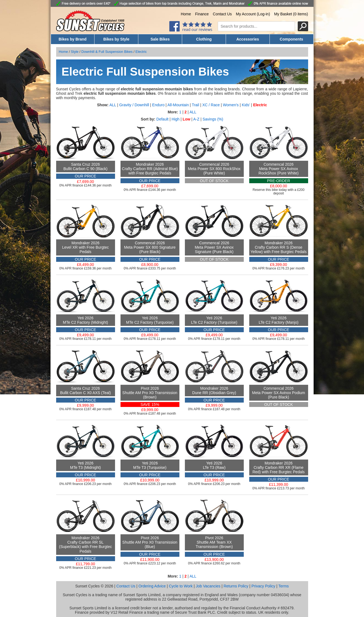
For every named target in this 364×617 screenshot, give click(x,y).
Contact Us (222, 14)
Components (291, 39)
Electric (141, 52)
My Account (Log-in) (253, 14)
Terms (283, 586)
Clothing (204, 39)
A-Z (196, 119)
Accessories (248, 39)
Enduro (158, 105)
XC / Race (211, 105)
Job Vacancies (208, 586)
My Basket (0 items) (291, 14)
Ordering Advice (152, 586)
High (176, 119)
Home (186, 14)
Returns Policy (236, 586)
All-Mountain (178, 105)
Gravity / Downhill (134, 105)
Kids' (246, 105)
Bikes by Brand (73, 39)
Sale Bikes (160, 39)
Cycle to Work (181, 586)
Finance (202, 14)
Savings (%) (213, 119)
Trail (195, 105)
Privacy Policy (263, 586)
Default (162, 119)
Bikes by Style (116, 39)
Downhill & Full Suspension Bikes (107, 52)
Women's (231, 105)
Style (75, 52)
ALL (113, 105)
